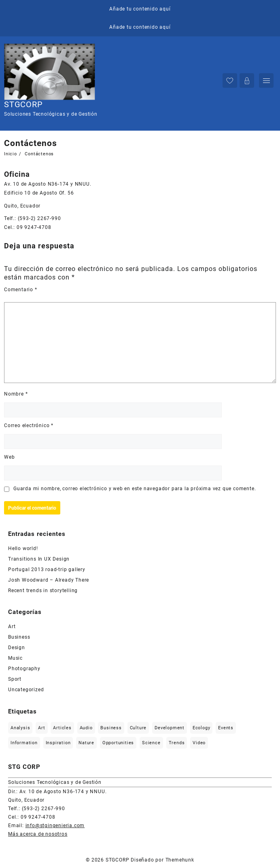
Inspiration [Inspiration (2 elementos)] (58, 743)
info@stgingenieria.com (55, 826)
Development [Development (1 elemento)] (170, 728)
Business (19, 637)
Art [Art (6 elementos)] (41, 728)
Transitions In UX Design (39, 559)
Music (15, 658)
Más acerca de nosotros (38, 834)
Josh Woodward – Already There (49, 580)
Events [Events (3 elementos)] (226, 728)
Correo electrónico (29, 426)
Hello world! (23, 548)
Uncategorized (26, 690)
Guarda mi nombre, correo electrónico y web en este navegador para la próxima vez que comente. (135, 489)
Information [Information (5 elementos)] (24, 743)
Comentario (21, 290)
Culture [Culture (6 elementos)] (138, 728)
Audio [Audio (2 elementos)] (86, 728)
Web (9, 457)
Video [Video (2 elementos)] (199, 743)
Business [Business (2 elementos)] (111, 728)
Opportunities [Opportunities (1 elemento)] (118, 743)
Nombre (16, 394)
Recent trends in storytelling (43, 591)
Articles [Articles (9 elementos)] (62, 728)
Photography (24, 669)
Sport (15, 679)
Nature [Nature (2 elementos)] (86, 743)
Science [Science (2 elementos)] (151, 743)
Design (17, 648)
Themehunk (180, 860)
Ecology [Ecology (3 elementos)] (202, 728)
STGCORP (23, 104)
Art (12, 627)
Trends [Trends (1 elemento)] (177, 743)
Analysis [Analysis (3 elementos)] (20, 728)
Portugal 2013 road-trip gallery (47, 569)
